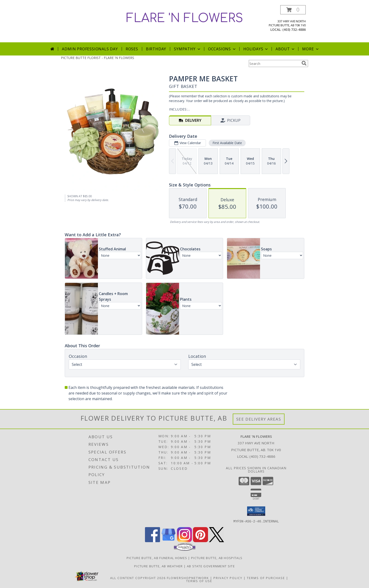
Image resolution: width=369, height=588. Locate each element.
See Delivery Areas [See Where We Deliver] (259, 419)
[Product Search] (274, 63)
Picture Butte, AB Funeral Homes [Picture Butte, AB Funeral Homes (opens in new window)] (157, 558)
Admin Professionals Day (90, 49)
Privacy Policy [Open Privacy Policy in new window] (228, 578)
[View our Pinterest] (201, 541)
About (285, 49)
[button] (293, 10)
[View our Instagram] (184, 541)
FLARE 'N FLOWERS (185, 18)
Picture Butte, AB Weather (158, 566)
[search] (304, 63)
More (311, 49)
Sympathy (187, 49)
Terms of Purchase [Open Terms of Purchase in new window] (266, 578)
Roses (132, 49)
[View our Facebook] (152, 541)
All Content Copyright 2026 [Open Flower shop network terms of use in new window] (138, 578)
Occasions (222, 49)
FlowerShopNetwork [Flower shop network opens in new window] (188, 578)
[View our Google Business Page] (168, 541)
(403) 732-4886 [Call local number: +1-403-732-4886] (294, 30)
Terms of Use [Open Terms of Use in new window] (199, 581)
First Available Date (227, 143)
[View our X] (217, 541)
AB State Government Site (211, 566)
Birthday (156, 49)
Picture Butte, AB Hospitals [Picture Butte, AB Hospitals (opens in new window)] (217, 558)
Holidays (256, 49)
